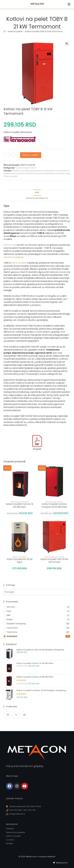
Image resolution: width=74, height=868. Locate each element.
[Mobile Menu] (69, 4)
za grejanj (17, 257)
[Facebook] (8, 715)
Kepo (15, 557)
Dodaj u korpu (31, 155)
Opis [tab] (37, 193)
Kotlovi (32, 171)
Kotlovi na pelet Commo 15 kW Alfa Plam (20, 505)
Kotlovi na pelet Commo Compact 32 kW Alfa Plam (54, 505)
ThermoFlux (12, 632)
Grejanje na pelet (20, 171)
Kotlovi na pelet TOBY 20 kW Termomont (54, 561)
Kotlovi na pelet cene (19, 173)
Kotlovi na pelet (43, 171)
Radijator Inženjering (16, 624)
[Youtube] (24, 715)
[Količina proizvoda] (11, 155)
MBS (9, 615)
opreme (8, 257)
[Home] (5, 31)
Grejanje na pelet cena (59, 173)
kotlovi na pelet (19, 263)
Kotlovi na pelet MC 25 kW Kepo (20, 561)
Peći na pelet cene (38, 173)
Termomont (21, 168)
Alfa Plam (15, 502)
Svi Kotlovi (31, 168)
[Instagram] (16, 715)
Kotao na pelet (10, 176)
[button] (67, 44)
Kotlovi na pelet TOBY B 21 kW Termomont (44, 31)
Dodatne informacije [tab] (37, 198)
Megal (10, 619)
